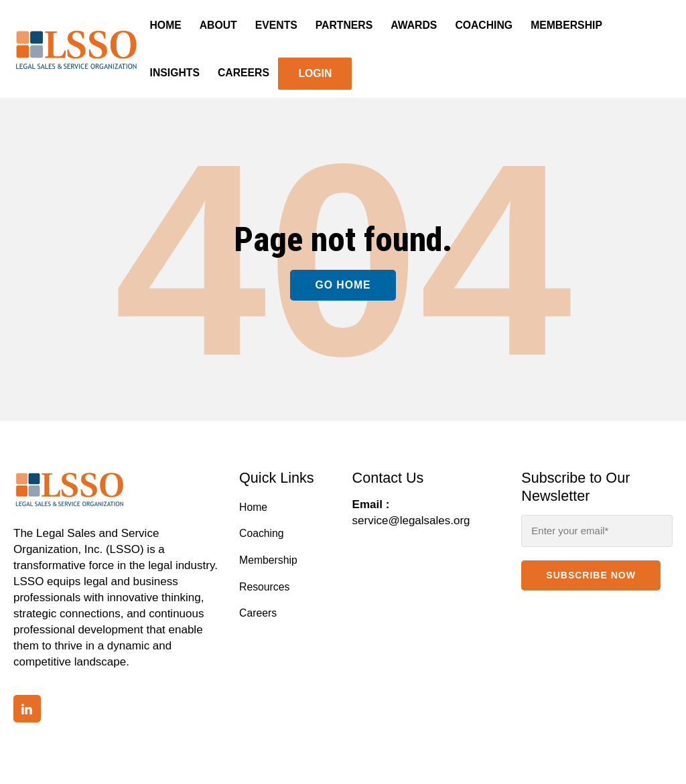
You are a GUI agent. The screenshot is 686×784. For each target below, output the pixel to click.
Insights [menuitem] (175, 73)
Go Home (343, 285)
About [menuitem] (218, 25)
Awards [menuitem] (414, 25)
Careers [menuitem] (244, 73)
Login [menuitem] (315, 73)
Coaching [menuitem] (484, 25)
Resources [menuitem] (264, 587)
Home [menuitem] (166, 25)
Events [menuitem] (276, 25)
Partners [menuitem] (344, 25)
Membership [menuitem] (566, 25)
